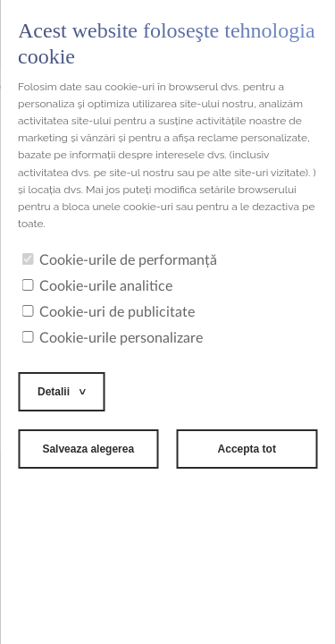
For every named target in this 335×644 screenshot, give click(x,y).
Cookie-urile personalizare (112, 338)
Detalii (54, 392)
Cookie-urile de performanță (119, 260)
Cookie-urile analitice (97, 286)
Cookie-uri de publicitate (108, 312)
